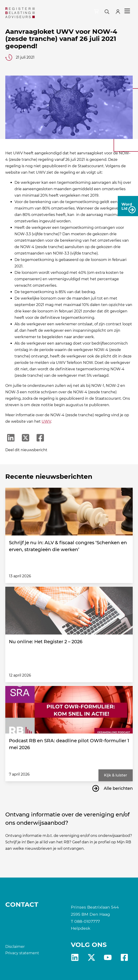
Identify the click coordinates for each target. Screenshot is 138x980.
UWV (46, 421)
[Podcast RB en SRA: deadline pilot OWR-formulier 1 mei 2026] (69, 710)
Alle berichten (118, 788)
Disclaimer (15, 947)
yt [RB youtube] (108, 957)
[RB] (20, 13)
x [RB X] (91, 957)
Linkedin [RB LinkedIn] (75, 957)
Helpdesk (81, 928)
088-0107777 (87, 921)
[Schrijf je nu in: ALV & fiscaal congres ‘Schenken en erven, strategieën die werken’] (69, 512)
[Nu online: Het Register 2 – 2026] (69, 611)
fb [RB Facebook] (124, 957)
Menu (127, 11)
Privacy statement (22, 953)
